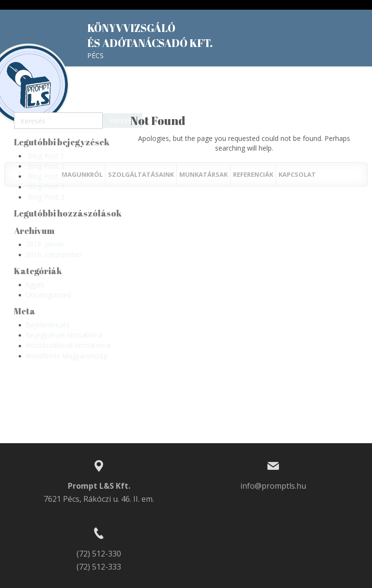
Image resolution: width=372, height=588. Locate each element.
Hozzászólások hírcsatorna (68, 345)
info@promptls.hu (273, 486)
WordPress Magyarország (66, 356)
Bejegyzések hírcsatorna (64, 335)
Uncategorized (48, 295)
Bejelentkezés (48, 325)
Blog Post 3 (46, 176)
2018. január (45, 244)
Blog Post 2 (46, 166)
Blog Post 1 (46, 156)
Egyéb (35, 285)
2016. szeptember (54, 255)
